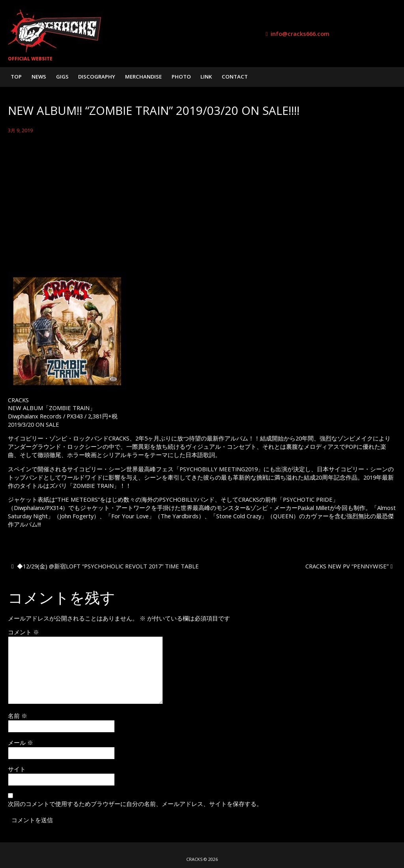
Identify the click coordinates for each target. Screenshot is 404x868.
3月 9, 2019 (20, 130)
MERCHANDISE (143, 77)
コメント (23, 632)
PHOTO (181, 77)
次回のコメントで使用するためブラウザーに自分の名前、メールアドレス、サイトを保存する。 (135, 804)
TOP (16, 77)
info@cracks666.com (300, 34)
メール (21, 742)
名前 (18, 716)
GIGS (62, 77)
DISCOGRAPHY (97, 77)
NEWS (39, 77)
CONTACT (235, 77)
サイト (17, 769)
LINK (206, 77)
